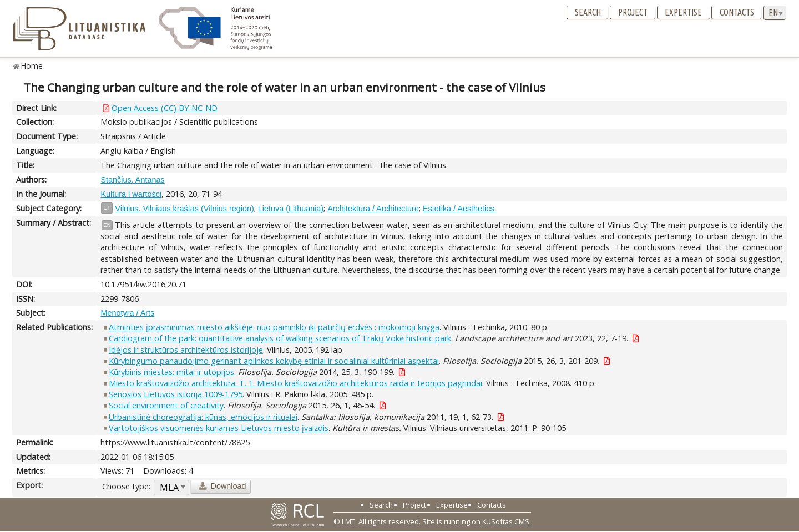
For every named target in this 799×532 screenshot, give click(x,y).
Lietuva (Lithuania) (291, 209)
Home (32, 66)
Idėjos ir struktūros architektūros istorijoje (186, 350)
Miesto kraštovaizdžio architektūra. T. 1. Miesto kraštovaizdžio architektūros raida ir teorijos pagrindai (295, 383)
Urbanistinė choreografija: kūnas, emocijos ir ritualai (203, 417)
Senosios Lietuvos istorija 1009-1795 (176, 394)
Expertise (683, 12)
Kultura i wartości (131, 194)
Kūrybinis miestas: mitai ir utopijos (171, 372)
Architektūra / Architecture (373, 209)
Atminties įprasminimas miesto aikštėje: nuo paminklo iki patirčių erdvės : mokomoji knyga (274, 327)
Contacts (737, 12)
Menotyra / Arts (127, 313)
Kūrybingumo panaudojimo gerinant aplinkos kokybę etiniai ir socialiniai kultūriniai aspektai (274, 361)
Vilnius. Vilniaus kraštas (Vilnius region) (184, 209)
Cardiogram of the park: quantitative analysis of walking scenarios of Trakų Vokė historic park (280, 338)
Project (633, 12)
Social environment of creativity (166, 405)
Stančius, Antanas (132, 180)
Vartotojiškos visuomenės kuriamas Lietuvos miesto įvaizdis (219, 428)
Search (588, 12)
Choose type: (126, 486)
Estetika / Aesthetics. (460, 209)
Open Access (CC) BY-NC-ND (165, 108)
